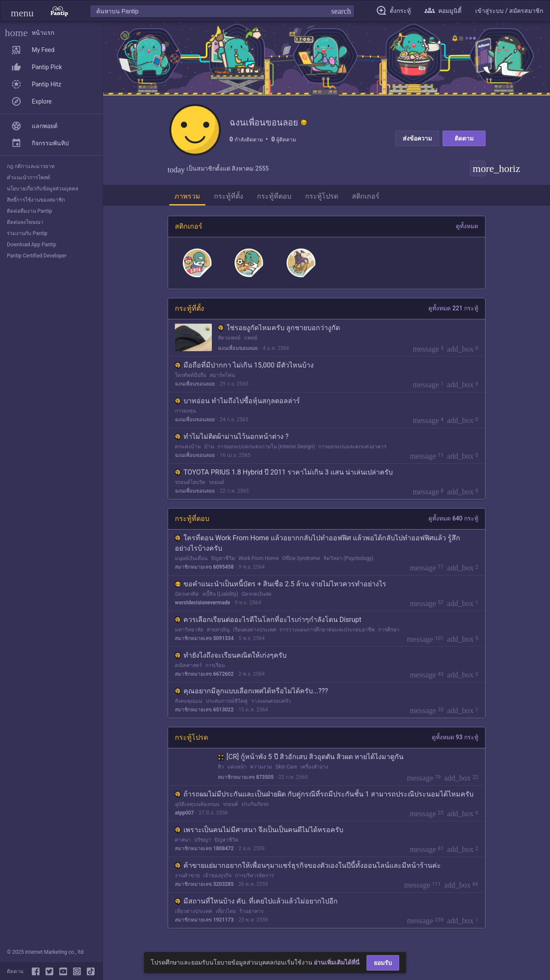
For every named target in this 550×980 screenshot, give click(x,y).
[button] (22, 11)
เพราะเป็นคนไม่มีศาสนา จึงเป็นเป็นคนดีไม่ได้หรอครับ (259, 830)
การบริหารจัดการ (254, 876)
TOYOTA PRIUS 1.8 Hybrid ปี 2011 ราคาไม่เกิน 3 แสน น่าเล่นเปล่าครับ (284, 472)
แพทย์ (251, 338)
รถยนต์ (217, 482)
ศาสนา (183, 840)
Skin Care (286, 767)
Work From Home (259, 558)
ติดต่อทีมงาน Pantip (29, 211)
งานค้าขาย (187, 876)
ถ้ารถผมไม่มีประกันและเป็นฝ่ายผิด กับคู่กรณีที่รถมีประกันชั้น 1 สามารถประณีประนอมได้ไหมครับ (324, 794)
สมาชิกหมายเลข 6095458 (204, 567)
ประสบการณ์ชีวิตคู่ (227, 701)
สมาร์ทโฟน (222, 375)
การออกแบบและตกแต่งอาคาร (352, 447)
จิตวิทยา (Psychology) (349, 558)
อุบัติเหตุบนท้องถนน (197, 804)
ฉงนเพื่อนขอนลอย (238, 348)
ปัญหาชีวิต (223, 558)
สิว (221, 767)
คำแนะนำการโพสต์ (29, 178)
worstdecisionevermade (202, 603)
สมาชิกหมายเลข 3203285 (204, 884)
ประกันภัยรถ (255, 804)
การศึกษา (389, 630)
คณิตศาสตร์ (188, 665)
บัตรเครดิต (187, 594)
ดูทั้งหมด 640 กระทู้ (453, 518)
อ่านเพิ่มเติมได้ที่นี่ (337, 962)
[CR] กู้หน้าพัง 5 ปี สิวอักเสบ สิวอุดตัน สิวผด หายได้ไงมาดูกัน (311, 757)
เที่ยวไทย (226, 911)
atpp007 (184, 813)
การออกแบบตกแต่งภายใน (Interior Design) (266, 447)
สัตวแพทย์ (229, 338)
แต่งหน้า (237, 767)
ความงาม (261, 767)
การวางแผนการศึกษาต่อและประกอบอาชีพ (327, 630)
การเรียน (215, 665)
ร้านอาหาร (251, 911)
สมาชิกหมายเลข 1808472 (204, 848)
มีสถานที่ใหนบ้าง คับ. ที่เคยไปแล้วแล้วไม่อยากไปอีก (256, 901)
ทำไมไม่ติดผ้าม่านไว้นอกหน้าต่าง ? (232, 436)
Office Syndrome (301, 558)
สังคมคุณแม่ (189, 701)
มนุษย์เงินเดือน (191, 558)
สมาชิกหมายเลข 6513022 (204, 710)
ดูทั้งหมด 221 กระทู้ (453, 308)
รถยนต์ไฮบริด (190, 482)
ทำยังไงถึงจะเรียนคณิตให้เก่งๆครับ (231, 655)
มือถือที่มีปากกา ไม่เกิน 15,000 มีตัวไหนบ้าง (244, 365)
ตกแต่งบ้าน (188, 447)
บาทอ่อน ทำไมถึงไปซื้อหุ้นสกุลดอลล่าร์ (237, 401)
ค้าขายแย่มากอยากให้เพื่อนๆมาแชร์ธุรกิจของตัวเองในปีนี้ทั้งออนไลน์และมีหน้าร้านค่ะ (308, 865)
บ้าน (209, 447)
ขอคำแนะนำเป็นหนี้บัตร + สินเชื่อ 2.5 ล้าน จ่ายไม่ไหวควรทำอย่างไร (281, 584)
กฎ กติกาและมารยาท (31, 166)
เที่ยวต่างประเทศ (194, 911)
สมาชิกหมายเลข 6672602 (204, 674)
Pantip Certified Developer (37, 256)
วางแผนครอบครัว (271, 701)
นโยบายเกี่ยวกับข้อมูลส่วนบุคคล (43, 189)
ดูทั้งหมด (467, 226)
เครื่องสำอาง (314, 767)
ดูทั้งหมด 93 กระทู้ (455, 737)
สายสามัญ (218, 630)
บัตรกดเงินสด (257, 594)
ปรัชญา (203, 840)
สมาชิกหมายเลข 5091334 (204, 638)
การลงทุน (185, 411)
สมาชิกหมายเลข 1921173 (204, 920)
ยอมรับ (383, 963)
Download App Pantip (32, 245)
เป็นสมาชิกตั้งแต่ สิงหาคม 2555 (218, 168)
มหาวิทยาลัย (189, 630)
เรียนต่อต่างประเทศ (255, 630)
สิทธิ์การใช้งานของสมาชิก (36, 200)
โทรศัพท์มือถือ (191, 375)
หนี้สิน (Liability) (220, 594)
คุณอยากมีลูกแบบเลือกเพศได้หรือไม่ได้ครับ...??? (251, 691)
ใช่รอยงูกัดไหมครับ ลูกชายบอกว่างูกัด (279, 328)
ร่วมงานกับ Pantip (27, 233)
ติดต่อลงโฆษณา (25, 222)
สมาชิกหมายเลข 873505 (246, 777)
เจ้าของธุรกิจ (217, 876)
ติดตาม (464, 138)
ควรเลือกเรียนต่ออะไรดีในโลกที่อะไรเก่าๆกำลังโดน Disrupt (268, 620)
